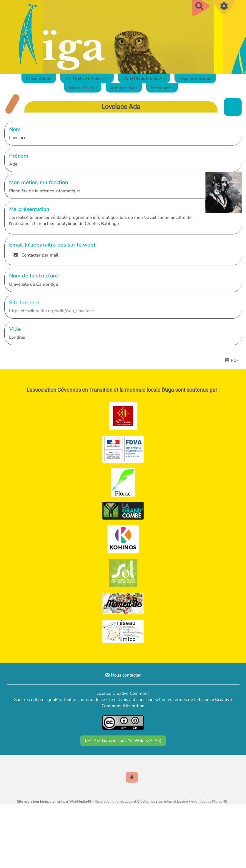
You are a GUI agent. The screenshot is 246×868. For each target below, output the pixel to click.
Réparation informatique (113, 801)
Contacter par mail (36, 255)
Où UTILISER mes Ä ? (144, 78)
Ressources (162, 88)
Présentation (39, 78)
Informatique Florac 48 (209, 801)
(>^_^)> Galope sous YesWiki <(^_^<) (123, 740)
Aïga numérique (195, 78)
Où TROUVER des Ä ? (87, 78)
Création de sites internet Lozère (162, 801)
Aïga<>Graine (83, 88)
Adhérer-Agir (124, 88)
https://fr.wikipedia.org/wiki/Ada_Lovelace (51, 311)
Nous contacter (123, 675)
